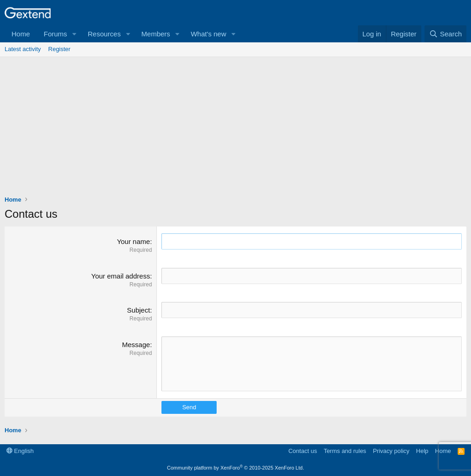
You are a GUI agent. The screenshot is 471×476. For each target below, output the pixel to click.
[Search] (445, 34)
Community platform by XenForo (235, 468)
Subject (138, 310)
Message (136, 345)
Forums (55, 34)
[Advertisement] (235, 126)
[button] (75, 34)
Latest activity (23, 49)
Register (59, 49)
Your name (133, 241)
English (20, 451)
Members (156, 34)
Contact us (303, 451)
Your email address (121, 276)
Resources (104, 34)
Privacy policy (391, 451)
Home (21, 34)
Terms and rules (345, 451)
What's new (209, 34)
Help (422, 451)
